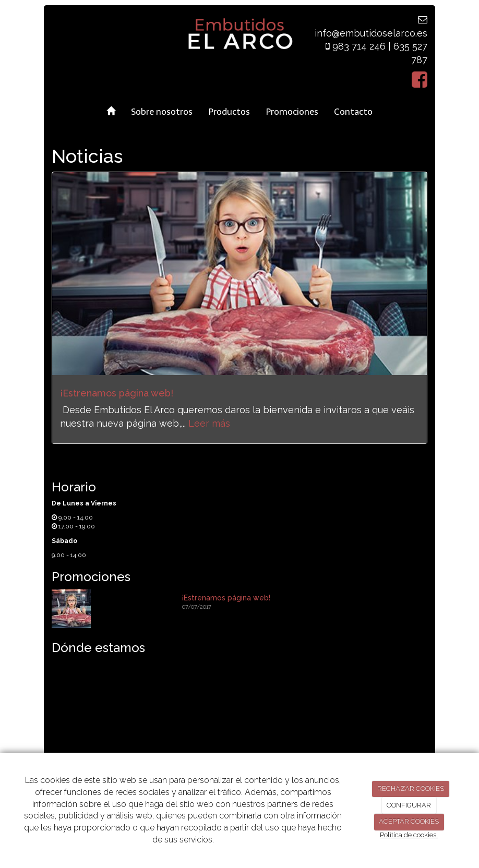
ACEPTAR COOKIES (409, 821)
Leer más (209, 423)
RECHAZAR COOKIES (411, 788)
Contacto (353, 112)
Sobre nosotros (162, 112)
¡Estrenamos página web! (117, 393)
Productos (229, 112)
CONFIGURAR (409, 805)
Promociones (292, 112)
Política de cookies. (409, 835)
